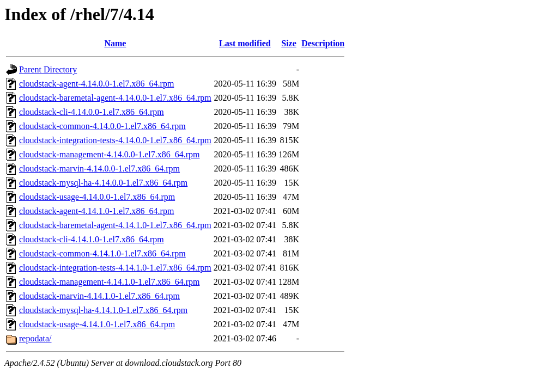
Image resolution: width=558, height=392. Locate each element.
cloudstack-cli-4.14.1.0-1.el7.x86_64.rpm (92, 239)
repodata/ (35, 338)
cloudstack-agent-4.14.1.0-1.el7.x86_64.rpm (96, 211)
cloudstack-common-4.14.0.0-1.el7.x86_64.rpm (102, 126)
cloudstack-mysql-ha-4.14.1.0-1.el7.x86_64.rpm (103, 310)
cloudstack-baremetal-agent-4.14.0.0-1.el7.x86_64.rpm (115, 98)
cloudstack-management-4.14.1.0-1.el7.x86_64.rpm (109, 282)
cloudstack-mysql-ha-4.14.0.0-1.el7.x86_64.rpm (103, 183)
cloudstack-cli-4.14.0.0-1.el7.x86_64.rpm (92, 112)
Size (289, 43)
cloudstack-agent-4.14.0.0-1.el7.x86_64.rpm (96, 84)
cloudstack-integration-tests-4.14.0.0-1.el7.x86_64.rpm (115, 140)
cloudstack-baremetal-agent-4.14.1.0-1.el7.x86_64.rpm (115, 225)
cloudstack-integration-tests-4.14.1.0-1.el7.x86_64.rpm (115, 268)
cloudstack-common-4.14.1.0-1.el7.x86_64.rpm (102, 253)
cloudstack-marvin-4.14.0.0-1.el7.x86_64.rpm (99, 169)
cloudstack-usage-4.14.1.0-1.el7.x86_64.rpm (97, 324)
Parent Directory (48, 69)
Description (323, 43)
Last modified (245, 43)
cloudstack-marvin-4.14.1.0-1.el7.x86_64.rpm (99, 296)
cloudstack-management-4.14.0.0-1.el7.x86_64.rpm (109, 154)
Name (115, 43)
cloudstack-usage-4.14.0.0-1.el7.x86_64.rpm (97, 197)
